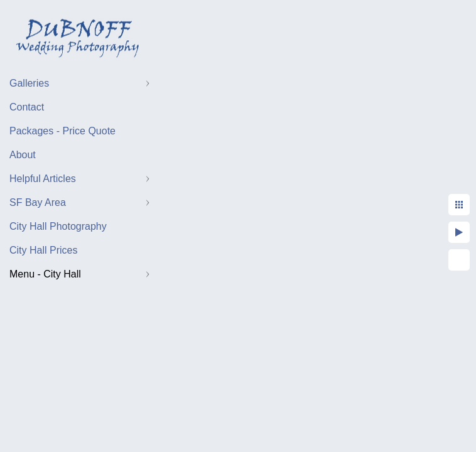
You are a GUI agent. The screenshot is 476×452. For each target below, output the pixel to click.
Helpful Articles (43, 179)
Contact (27, 107)
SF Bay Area (38, 202)
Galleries (29, 83)
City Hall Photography (58, 226)
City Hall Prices (43, 250)
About (23, 155)
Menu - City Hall (45, 274)
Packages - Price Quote (62, 131)
